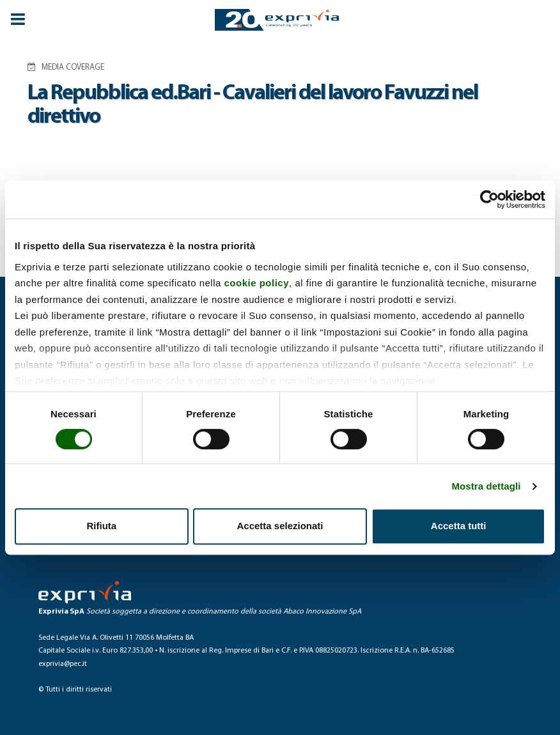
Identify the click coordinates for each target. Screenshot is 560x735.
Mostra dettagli (486, 486)
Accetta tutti (459, 526)
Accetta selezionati (280, 526)
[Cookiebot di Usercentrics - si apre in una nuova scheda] (489, 199)
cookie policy (257, 283)
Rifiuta (101, 526)
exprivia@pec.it (63, 664)
